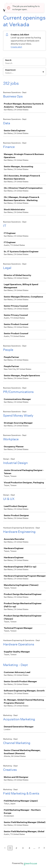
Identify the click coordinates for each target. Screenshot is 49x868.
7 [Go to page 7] (39, 848)
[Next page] (44, 848)
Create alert (16, 47)
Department (10, 70)
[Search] (24, 64)
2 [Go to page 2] (16, 848)
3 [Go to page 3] (23, 848)
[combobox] (5, 73)
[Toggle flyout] (43, 72)
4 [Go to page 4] (29, 848)
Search (8, 60)
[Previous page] (5, 848)
